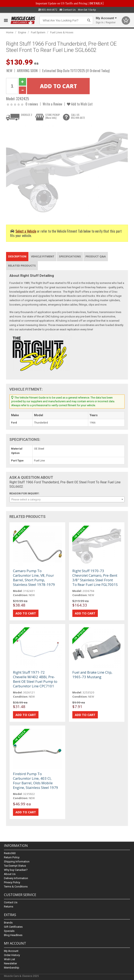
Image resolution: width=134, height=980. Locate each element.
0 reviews (32, 104)
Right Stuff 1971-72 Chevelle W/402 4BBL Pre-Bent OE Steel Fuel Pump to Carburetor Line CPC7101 (35, 679)
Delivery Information (16, 878)
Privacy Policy (12, 883)
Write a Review (52, 104)
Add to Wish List (80, 104)
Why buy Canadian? (16, 870)
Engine (22, 32)
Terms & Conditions (16, 887)
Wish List (10, 959)
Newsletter (10, 963)
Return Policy (12, 858)
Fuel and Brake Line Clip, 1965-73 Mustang (92, 675)
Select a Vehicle (26, 231)
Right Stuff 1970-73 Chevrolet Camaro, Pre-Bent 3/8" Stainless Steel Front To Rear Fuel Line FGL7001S (95, 578)
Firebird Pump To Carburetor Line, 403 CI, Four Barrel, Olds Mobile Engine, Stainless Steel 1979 (36, 781)
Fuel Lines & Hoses (62, 32)
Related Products (22, 266)
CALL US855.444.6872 (78, 116)
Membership (12, 968)
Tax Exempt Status (15, 866)
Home (10, 32)
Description (17, 256)
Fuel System (38, 32)
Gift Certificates (13, 927)
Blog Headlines (13, 935)
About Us (10, 874)
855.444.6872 (48, 10)
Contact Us (68, 10)
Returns (9, 907)
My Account (11, 951)
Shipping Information (17, 862)
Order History (12, 955)
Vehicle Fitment (43, 256)
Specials (9, 931)
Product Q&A (96, 256)
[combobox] (67, 499)
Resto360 (10, 853)
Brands (8, 923)
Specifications (70, 256)
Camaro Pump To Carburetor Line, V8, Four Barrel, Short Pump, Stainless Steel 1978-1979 (34, 578)
